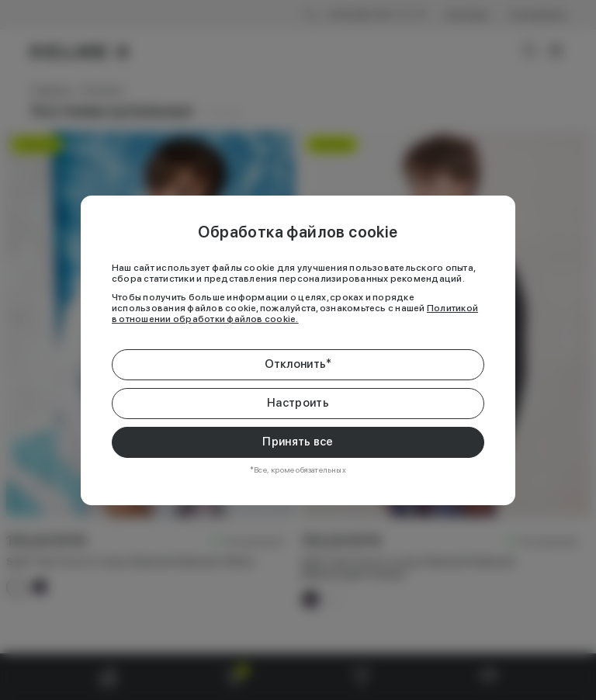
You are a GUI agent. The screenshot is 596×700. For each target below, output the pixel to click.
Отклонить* (298, 364)
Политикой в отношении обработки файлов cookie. (295, 314)
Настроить (298, 403)
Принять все (298, 442)
